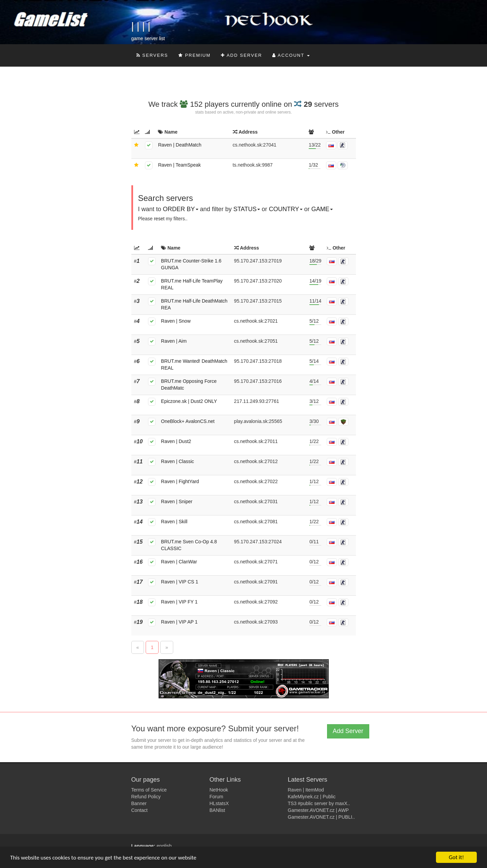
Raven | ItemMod (306, 790)
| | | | (141, 26)
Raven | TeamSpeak (179, 165)
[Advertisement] (233, 84)
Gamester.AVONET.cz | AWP (318, 810)
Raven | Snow (176, 321)
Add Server (241, 55)
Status (247, 209)
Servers (152, 55)
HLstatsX (219, 803)
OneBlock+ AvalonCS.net (188, 421)
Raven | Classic (177, 461)
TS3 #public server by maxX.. (319, 803)
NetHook (219, 790)
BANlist (217, 810)
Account (291, 55)
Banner (139, 803)
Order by (181, 209)
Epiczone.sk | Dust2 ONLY (189, 401)
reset (159, 219)
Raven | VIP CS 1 (180, 582)
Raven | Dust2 (176, 441)
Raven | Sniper (177, 501)
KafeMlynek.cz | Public (312, 797)
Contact (140, 810)
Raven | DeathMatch (180, 145)
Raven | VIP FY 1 (179, 602)
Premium (194, 55)
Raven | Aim (174, 341)
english (164, 846)
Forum (216, 797)
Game (322, 209)
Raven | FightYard (180, 481)
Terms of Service (149, 790)
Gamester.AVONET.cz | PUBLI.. (321, 817)
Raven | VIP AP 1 (179, 622)
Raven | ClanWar (179, 562)
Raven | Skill (174, 522)
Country (286, 209)
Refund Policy (146, 797)
